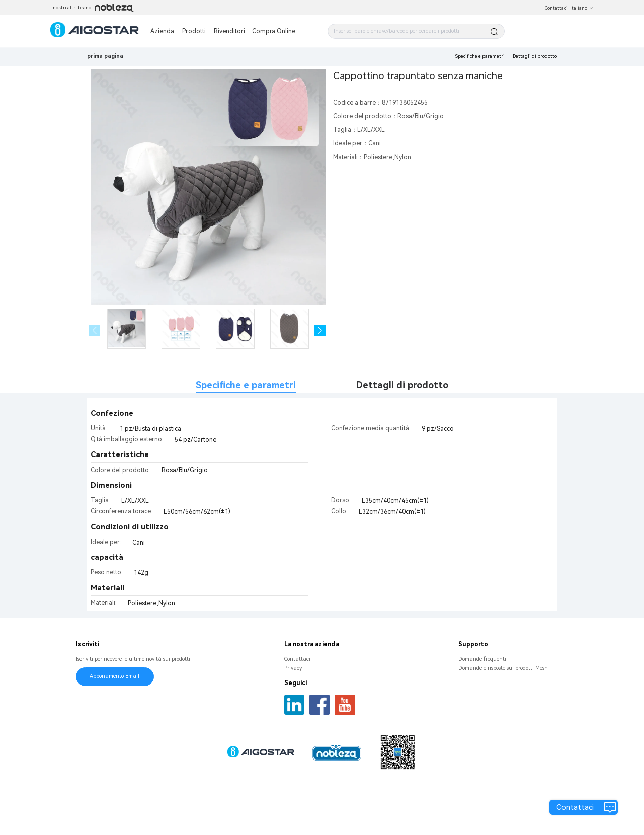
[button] (320, 330)
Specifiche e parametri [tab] (246, 385)
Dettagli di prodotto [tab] (402, 385)
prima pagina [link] (105, 56)
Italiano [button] (582, 8)
